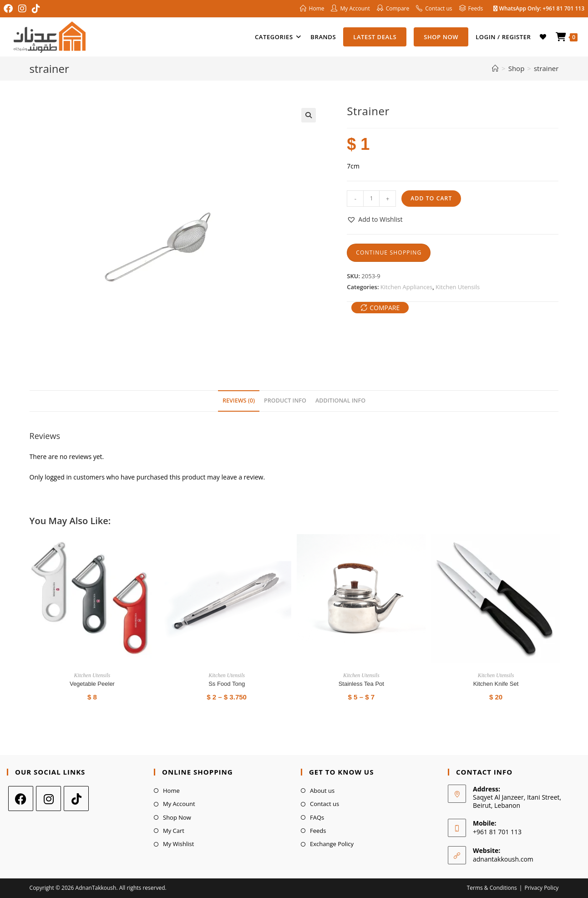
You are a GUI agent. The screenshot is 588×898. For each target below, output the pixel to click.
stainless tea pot (361, 684)
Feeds (318, 831)
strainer (546, 68)
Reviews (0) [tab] (239, 401)
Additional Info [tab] (340, 401)
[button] (309, 115)
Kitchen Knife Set (496, 684)
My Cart (174, 831)
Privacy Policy (541, 888)
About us (322, 791)
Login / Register (503, 37)
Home (171, 791)
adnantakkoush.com (503, 859)
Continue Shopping (389, 253)
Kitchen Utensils (458, 287)
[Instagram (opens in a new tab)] (22, 9)
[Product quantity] (371, 199)
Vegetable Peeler (92, 684)
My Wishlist (178, 844)
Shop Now (177, 817)
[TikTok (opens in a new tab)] (36, 9)
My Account (179, 804)
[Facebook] (21, 799)
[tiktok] (76, 799)
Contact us (324, 804)
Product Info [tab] (285, 401)
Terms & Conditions (492, 888)
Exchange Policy (332, 844)
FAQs (317, 817)
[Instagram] (48, 799)
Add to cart (431, 198)
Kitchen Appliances (406, 287)
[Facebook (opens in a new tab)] (10, 9)
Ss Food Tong (227, 684)
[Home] (495, 68)
